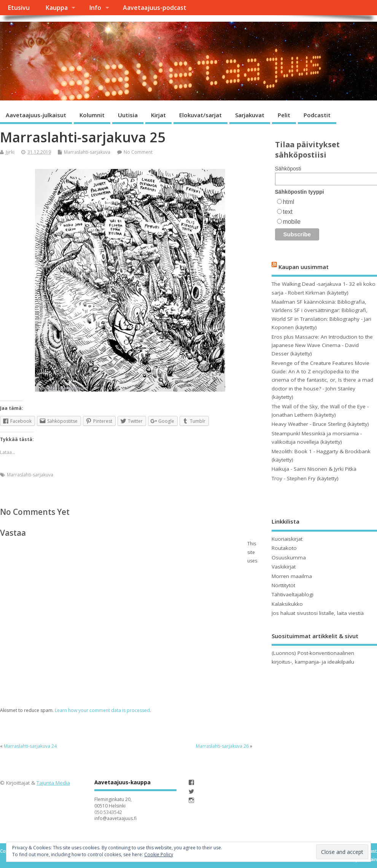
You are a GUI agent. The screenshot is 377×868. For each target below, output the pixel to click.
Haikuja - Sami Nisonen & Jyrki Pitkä (314, 469)
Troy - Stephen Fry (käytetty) (305, 478)
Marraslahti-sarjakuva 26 (222, 746)
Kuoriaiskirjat (287, 539)
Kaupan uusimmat (304, 266)
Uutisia (128, 115)
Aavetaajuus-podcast (155, 8)
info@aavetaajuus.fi (115, 818)
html (289, 202)
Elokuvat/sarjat (200, 115)
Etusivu (19, 8)
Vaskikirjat (284, 567)
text (288, 212)
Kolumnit (92, 115)
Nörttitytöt (283, 585)
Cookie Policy (159, 854)
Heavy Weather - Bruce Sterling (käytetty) (320, 424)
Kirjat (158, 115)
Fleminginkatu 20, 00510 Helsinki (113, 803)
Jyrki (10, 152)
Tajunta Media (53, 783)
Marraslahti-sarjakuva (87, 152)
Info (95, 8)
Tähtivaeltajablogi (293, 594)
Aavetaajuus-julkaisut (36, 115)
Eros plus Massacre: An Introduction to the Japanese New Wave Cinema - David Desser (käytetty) (322, 345)
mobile (292, 222)
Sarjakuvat (250, 115)
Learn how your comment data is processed (102, 710)
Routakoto (284, 548)
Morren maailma (292, 576)
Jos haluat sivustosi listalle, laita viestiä (318, 613)
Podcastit (317, 115)
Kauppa (56, 8)
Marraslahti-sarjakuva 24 (30, 746)
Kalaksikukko (287, 604)
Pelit (284, 115)
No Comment (138, 152)
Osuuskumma (289, 557)
